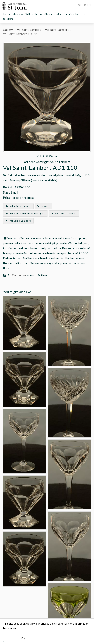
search (8, 19)
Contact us (77, 14)
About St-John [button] (56, 14)
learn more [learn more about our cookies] (9, 628)
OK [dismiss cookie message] (23, 638)
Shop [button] (18, 14)
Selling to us (33, 14)
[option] (47, 103)
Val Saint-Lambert (29, 30)
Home (6, 14)
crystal (43, 206)
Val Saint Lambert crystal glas (25, 213)
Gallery (8, 30)
